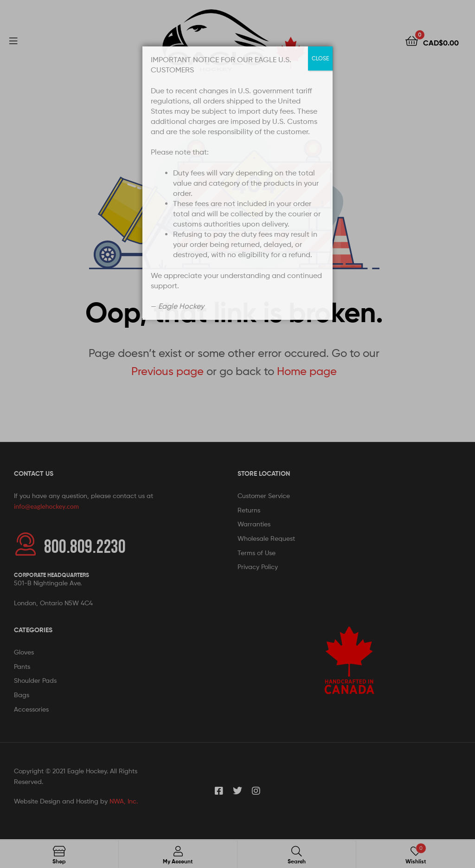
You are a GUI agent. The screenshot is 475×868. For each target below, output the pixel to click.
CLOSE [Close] (320, 58)
